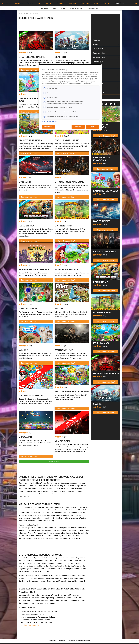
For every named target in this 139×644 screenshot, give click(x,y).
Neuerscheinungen (77, 8)
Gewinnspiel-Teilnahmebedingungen (79, 641)
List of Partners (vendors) (49, 121)
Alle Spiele (44, 8)
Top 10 (63, 8)
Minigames (19, 3)
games (26, 14)
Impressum (62, 641)
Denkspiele (107, 3)
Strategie (30, 3)
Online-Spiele (120, 3)
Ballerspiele (61, 3)
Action (96, 3)
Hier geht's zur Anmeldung (29, 625)
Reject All (78, 127)
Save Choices (48, 127)
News (55, 8)
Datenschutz (52, 641)
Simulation (73, 3)
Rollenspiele (85, 3)
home (21, 14)
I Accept (92, 127)
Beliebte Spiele (93, 8)
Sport (39, 3)
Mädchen (49, 3)
